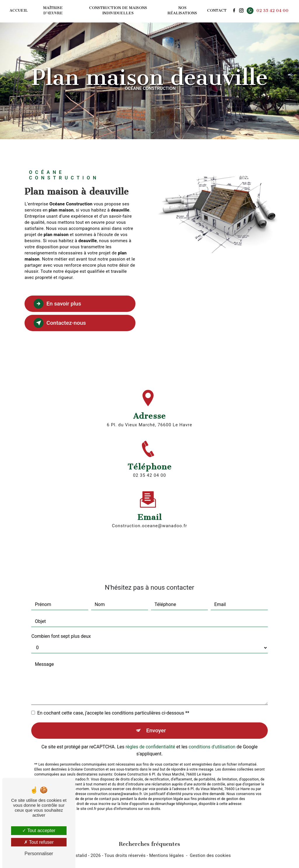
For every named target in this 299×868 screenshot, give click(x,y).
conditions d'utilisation (212, 740)
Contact (217, 10)
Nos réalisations (182, 10)
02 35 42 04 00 (268, 11)
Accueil (19, 10)
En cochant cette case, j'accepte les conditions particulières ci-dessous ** (113, 706)
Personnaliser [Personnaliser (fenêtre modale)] (39, 854)
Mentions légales (167, 855)
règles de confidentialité (150, 740)
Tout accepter (39, 831)
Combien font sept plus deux (61, 629)
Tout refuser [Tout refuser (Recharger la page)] (39, 842)
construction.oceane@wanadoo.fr (149, 519)
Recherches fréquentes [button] (149, 844)
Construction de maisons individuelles (118, 10)
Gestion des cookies (210, 855)
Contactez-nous (60, 323)
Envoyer (156, 723)
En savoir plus (57, 304)
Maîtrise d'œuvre (53, 10)
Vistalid (79, 855)
